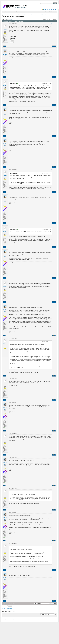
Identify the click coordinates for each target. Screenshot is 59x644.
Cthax (5, 29)
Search (50, 9)
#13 (51, 379)
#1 (52, 24)
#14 (51, 403)
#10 (51, 281)
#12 (51, 338)
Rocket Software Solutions (13, 616)
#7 (52, 195)
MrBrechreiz (8, 619)
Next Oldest (6, 603)
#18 (51, 513)
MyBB (8, 618)
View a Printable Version (8, 609)
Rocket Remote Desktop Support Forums (10, 15)
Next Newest (12, 603)
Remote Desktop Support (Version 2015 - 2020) (37, 15)
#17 (51, 489)
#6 (52, 170)
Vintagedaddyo (14, 619)
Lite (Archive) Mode (30, 616)
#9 (52, 250)
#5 (52, 139)
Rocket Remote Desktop (23, 15)
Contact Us (5, 616)
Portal (45, 9)
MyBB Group (16, 618)
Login (14, 12)
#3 (52, 80)
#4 (52, 108)
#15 (51, 434)
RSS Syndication (38, 616)
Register (18, 12)
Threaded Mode (54, 21)
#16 (51, 458)
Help (55, 9)
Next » (11, 19)
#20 (51, 573)
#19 (51, 544)
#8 (52, 226)
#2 (52, 49)
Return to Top (22, 616)
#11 (51, 305)
